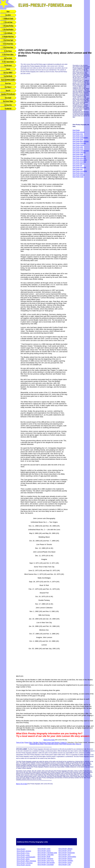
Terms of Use (20, 743)
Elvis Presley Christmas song (81, 151)
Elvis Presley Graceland (79, 162)
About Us (79, 744)
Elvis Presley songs (78, 136)
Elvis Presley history (78, 173)
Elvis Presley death (78, 154)
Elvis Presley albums (78, 164)
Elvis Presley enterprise (79, 156)
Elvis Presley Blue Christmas (81, 141)
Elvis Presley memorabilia (80, 171)
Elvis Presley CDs (65, 864)
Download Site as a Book (37, 744)
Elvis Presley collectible (79, 153)
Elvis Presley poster (78, 177)
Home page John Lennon (52, 744)
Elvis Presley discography (80, 160)
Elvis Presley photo (78, 140)
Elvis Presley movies (78, 145)
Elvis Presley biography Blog (67, 744)
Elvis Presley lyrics (78, 134)
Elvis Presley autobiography (80, 138)
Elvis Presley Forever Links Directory (49, 743)
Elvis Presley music (78, 149)
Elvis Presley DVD (65, 851)
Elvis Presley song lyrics (79, 158)
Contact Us (64, 743)
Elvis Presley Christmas (79, 143)
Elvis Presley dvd (77, 166)
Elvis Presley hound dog (79, 167)
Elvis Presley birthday (79, 175)
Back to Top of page (49, 740)
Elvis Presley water (78, 147)
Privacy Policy (28, 743)
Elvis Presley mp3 (78, 169)
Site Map (36, 743)
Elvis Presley (76, 130)
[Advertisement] (8, 150)
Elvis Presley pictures (79, 132)
